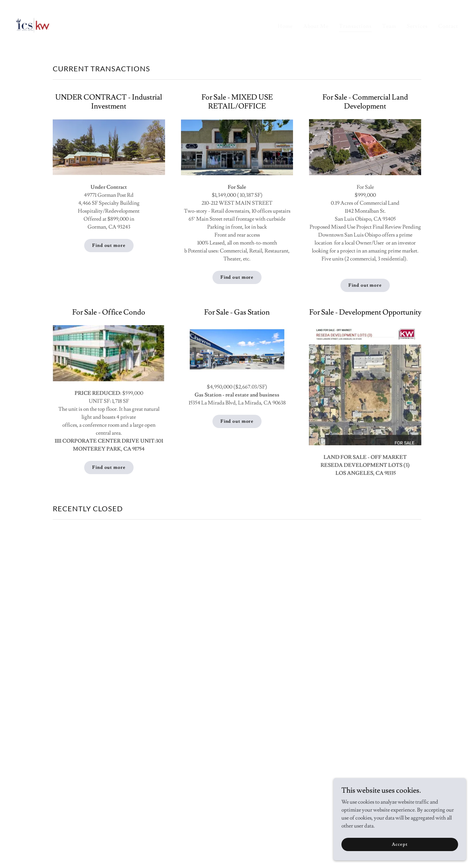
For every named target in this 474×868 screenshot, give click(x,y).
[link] (33, 24)
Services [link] (417, 26)
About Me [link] (316, 26)
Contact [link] (448, 26)
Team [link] (389, 26)
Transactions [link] (355, 26)
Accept (400, 844)
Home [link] (285, 26)
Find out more (109, 246)
